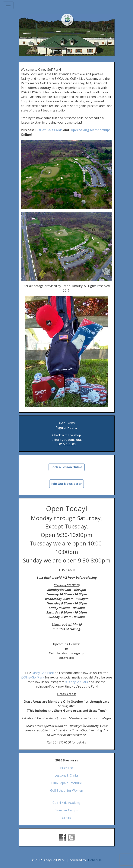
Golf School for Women (67, 791)
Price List (67, 768)
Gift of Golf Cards (49, 130)
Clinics (66, 818)
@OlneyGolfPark (33, 677)
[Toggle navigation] (8, 5)
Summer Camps (67, 810)
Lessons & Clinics (67, 775)
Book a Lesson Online (67, 467)
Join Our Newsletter (66, 484)
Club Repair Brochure (67, 783)
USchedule (94, 860)
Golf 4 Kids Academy (66, 803)
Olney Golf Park (43, 673)
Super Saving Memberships (90, 130)
